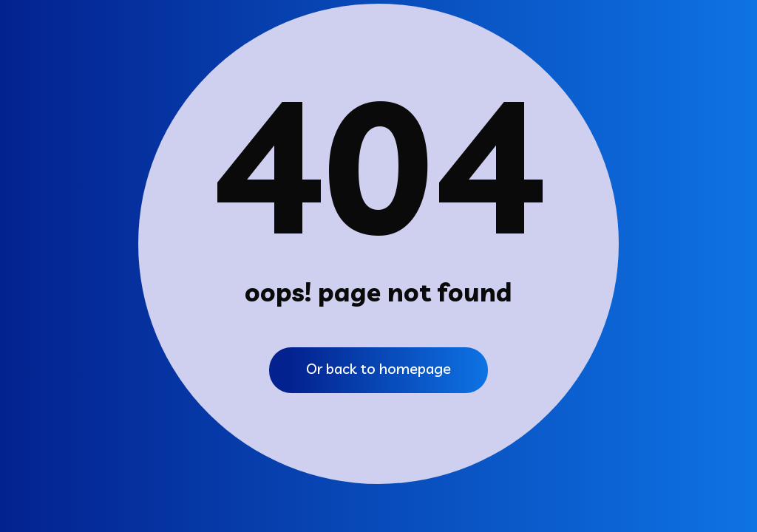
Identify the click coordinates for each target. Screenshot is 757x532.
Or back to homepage (378, 368)
